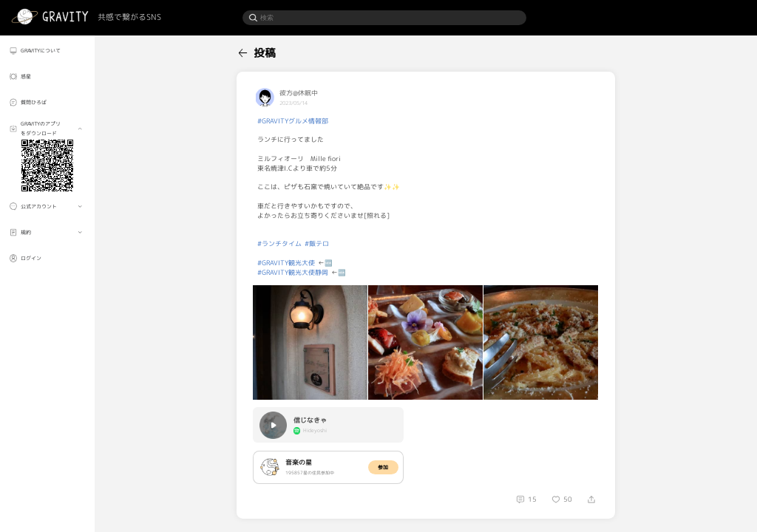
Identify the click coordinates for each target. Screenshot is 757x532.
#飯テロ (317, 244)
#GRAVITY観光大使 (286, 263)
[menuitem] (47, 50)
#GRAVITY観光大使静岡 (293, 273)
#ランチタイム (279, 244)
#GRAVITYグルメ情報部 (293, 121)
